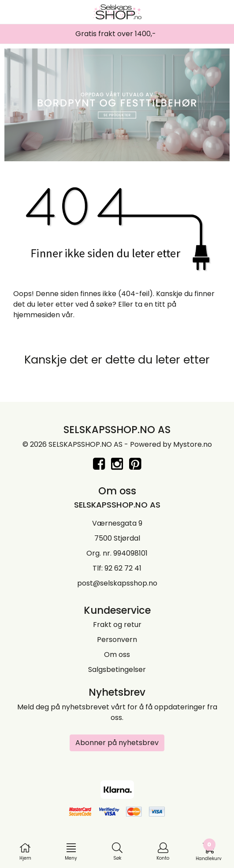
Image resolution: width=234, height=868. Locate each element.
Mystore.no (193, 444)
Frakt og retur (117, 625)
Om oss (117, 655)
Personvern (117, 640)
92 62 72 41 (123, 568)
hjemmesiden (37, 315)
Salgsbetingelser (117, 670)
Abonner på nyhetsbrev (117, 743)
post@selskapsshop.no (117, 583)
